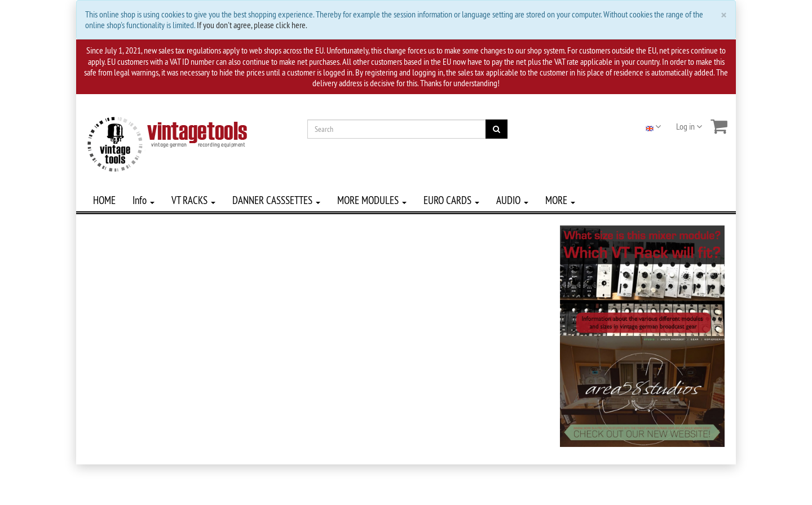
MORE (560, 200)
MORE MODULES (372, 200)
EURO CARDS (451, 200)
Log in (689, 126)
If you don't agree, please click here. (252, 25)
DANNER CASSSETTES (276, 200)
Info (144, 200)
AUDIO (512, 200)
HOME (104, 200)
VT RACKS (193, 200)
